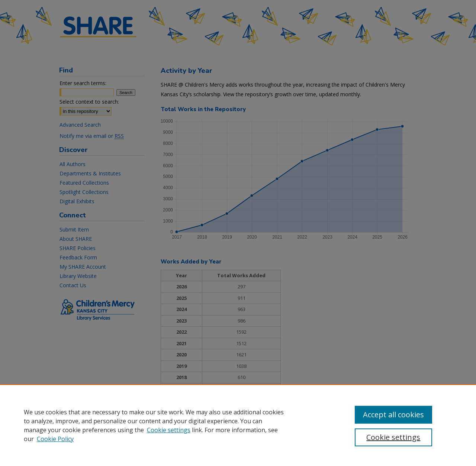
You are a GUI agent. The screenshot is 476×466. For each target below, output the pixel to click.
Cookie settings (169, 430)
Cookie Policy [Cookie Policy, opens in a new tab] (55, 439)
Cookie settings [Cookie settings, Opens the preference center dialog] (393, 437)
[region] (238, 425)
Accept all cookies (393, 415)
